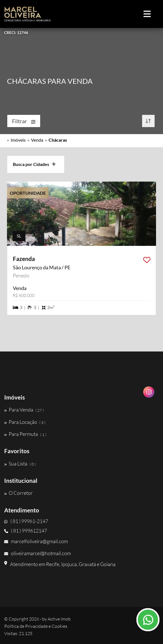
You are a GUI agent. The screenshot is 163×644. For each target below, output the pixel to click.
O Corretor (18, 493)
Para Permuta (25, 434)
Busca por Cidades (34, 164)
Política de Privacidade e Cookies (36, 626)
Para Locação (25, 422)
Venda (37, 140)
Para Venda (24, 410)
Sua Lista (20, 464)
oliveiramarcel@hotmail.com (38, 553)
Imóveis (18, 140)
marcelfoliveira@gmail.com (36, 541)
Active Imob (59, 619)
